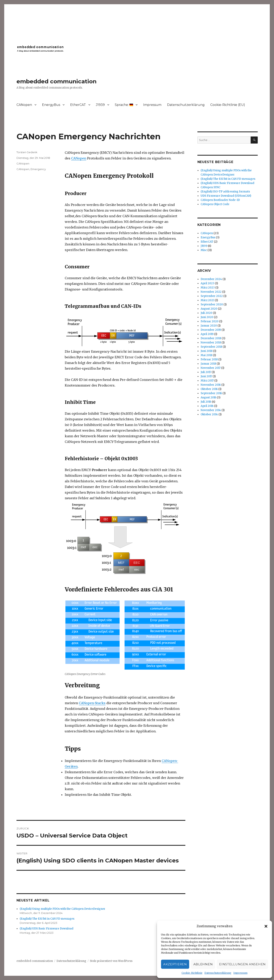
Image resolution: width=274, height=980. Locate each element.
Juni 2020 (207, 317)
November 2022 (211, 292)
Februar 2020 (210, 321)
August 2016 (208, 397)
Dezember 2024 (211, 279)
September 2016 (211, 393)
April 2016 (207, 406)
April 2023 (207, 283)
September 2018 (211, 347)
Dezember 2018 (211, 338)
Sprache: (124, 105)
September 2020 (212, 304)
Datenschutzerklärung (218, 973)
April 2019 (207, 334)
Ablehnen (203, 964)
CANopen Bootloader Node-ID (220, 200)
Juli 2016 (206, 402)
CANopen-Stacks (92, 703)
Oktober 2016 (209, 389)
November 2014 (211, 410)
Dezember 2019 (211, 330)
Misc (204, 250)
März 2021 (207, 300)
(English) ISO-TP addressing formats (225, 192)
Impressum (240, 973)
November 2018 (211, 343)
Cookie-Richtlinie (192, 973)
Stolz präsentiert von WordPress (111, 961)
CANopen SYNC (210, 187)
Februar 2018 (209, 359)
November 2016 (211, 385)
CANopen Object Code (215, 204)
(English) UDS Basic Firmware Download (47, 929)
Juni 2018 (207, 351)
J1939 (100, 105)
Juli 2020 (206, 313)
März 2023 (208, 288)
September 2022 (212, 296)
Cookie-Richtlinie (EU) (228, 105)
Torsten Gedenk (27, 152)
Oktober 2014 (209, 414)
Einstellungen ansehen (242, 964)
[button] (266, 926)
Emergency (38, 169)
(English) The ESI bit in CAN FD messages (47, 919)
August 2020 (209, 309)
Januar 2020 (209, 326)
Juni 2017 (206, 376)
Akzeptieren (175, 964)
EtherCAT (78, 105)
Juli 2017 (206, 372)
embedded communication (56, 81)
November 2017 (211, 368)
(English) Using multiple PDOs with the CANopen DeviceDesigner (63, 909)
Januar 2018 (208, 364)
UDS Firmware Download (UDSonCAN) (226, 196)
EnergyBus (51, 105)
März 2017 (207, 381)
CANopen (24, 105)
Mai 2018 (206, 355)
